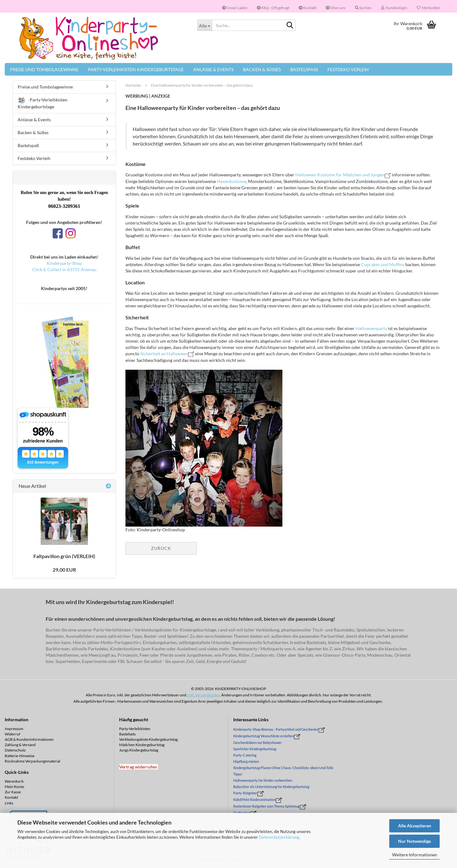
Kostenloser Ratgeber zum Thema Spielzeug (266, 806)
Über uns (336, 8)
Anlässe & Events (213, 69)
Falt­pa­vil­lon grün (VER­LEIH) (64, 556)
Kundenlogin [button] (394, 8)
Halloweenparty (372, 328)
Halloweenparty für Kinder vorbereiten (263, 780)
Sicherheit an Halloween (164, 354)
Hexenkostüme (231, 181)
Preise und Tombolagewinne (44, 69)
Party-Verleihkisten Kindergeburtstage (136, 69)
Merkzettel (428, 8)
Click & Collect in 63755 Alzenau (64, 269)
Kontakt (308, 8)
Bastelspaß (304, 69)
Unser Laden (235, 8)
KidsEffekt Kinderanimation (254, 799)
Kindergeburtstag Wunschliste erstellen (263, 736)
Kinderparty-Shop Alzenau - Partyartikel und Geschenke (276, 729)
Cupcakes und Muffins (383, 264)
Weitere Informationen (415, 855)
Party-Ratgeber (245, 793)
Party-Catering (245, 755)
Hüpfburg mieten (246, 761)
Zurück (161, 548)
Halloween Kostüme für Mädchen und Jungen (340, 175)
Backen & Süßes (262, 69)
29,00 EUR (64, 570)
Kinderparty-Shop (64, 263)
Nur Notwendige (414, 841)
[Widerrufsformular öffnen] (138, 767)
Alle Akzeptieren (415, 826)
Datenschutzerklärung (279, 837)
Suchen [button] (363, 8)
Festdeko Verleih (348, 69)
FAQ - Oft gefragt (273, 8)
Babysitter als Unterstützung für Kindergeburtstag (271, 787)
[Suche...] (205, 25)
